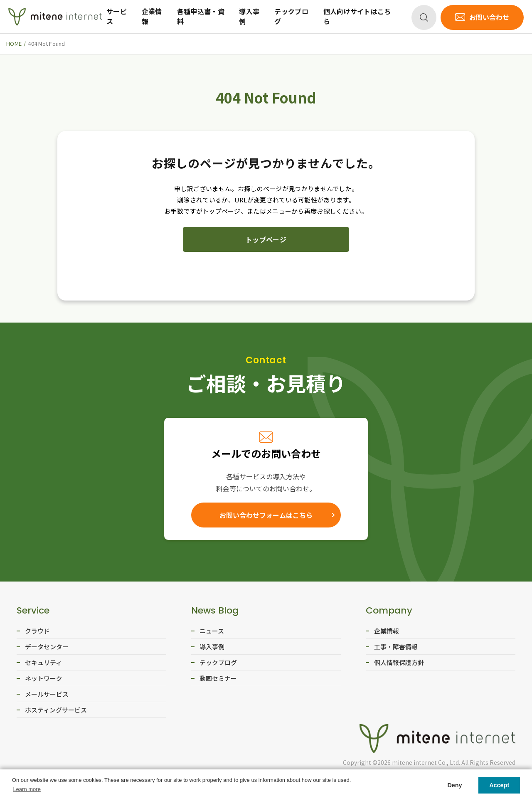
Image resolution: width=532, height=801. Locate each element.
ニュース (212, 631)
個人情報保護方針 (399, 662)
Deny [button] (454, 785)
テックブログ (291, 16)
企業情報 (152, 16)
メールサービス (47, 694)
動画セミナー (218, 678)
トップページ (266, 239)
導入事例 (249, 16)
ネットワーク (44, 678)
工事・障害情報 (396, 647)
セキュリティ (43, 662)
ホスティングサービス (56, 710)
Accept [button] (499, 785)
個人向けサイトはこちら (357, 16)
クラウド (37, 631)
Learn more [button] (27, 789)
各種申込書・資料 (201, 16)
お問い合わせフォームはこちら (266, 515)
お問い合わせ (489, 17)
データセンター (47, 647)
